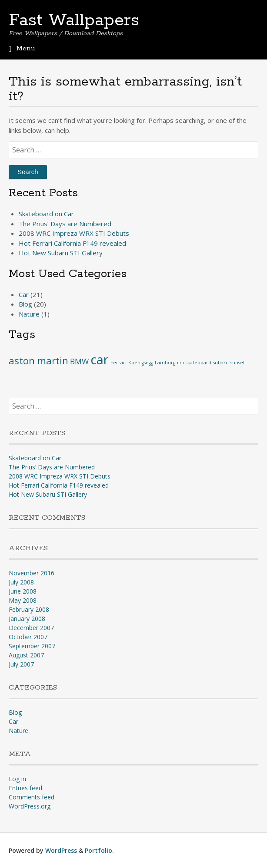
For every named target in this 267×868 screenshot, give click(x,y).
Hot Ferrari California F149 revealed (72, 243)
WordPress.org (30, 806)
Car (24, 294)
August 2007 (26, 655)
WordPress (61, 850)
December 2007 (31, 628)
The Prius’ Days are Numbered (65, 224)
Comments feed (32, 797)
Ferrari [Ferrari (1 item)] (118, 363)
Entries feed (25, 788)
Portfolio (98, 850)
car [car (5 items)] (100, 360)
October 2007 (28, 637)
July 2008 (21, 582)
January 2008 (27, 619)
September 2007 (32, 646)
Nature (29, 314)
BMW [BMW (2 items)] (79, 361)
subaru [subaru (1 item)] (221, 363)
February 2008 (29, 609)
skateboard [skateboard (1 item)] (199, 363)
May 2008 (23, 600)
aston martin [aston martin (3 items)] (38, 361)
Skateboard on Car (46, 214)
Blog (25, 304)
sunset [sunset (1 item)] (238, 363)
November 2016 (32, 573)
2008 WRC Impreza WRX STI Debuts (74, 233)
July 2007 (21, 664)
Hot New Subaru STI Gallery (61, 253)
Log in (17, 779)
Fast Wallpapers (74, 20)
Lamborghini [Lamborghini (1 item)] (169, 363)
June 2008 (23, 591)
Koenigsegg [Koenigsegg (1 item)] (141, 363)
